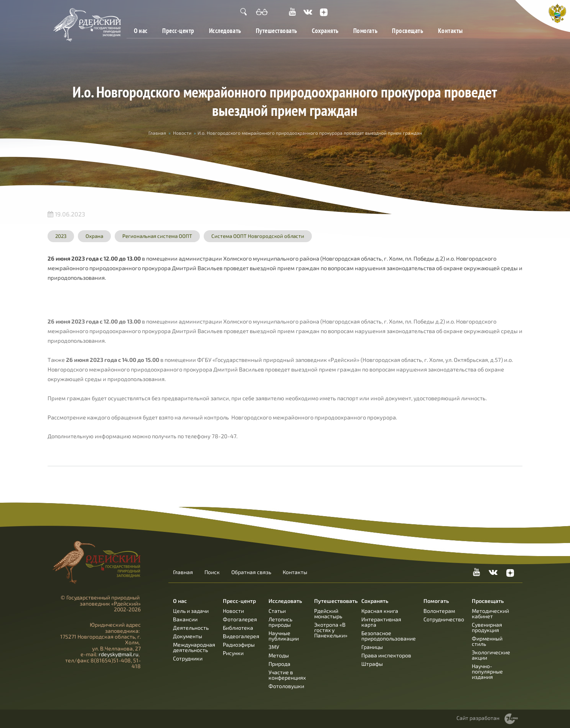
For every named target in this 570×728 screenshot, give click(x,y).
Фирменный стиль (487, 641)
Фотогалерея (240, 619)
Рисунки (233, 653)
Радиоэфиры (239, 645)
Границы (372, 647)
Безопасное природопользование (389, 636)
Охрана (94, 236)
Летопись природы (280, 622)
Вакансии (185, 619)
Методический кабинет (490, 613)
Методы (279, 655)
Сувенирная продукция (487, 627)
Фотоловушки (286, 686)
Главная (157, 133)
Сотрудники (188, 658)
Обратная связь (251, 572)
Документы (188, 636)
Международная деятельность (194, 647)
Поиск (212, 572)
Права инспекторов (386, 655)
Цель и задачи (191, 611)
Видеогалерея (241, 636)
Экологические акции (491, 655)
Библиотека (238, 628)
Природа (279, 664)
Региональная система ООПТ (157, 236)
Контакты (451, 31)
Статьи (277, 611)
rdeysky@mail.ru (119, 654)
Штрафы (372, 664)
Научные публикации (284, 636)
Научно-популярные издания (487, 671)
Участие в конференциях (287, 675)
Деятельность (191, 628)
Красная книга (380, 611)
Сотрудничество (444, 619)
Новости (182, 133)
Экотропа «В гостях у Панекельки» (331, 630)
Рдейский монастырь (328, 613)
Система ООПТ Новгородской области (258, 236)
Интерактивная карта (381, 622)
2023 (61, 236)
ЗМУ (274, 647)
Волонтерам (439, 611)
